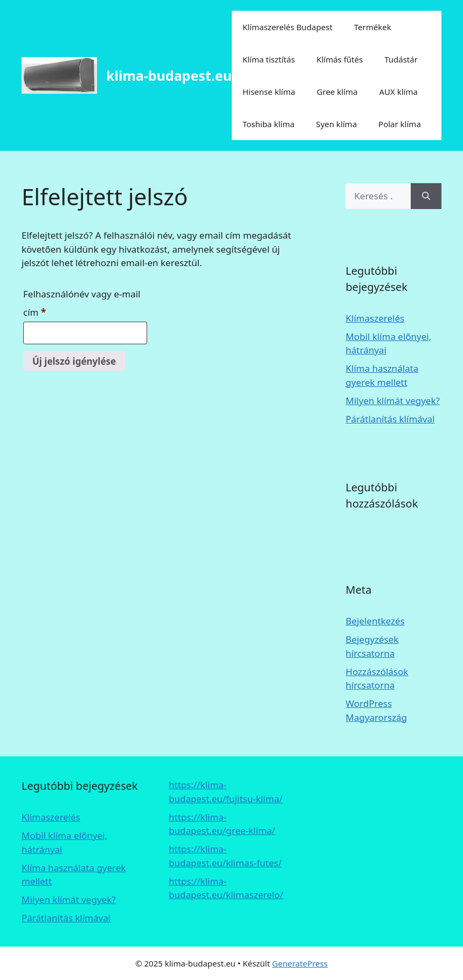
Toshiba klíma (268, 124)
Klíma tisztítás (269, 59)
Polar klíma (400, 124)
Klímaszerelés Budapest (288, 27)
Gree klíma (337, 92)
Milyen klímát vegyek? (393, 401)
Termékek (373, 27)
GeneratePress (300, 963)
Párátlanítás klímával (390, 419)
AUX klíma (398, 92)
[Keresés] (426, 196)
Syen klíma (336, 124)
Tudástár (401, 59)
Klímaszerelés (375, 318)
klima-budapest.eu (169, 75)
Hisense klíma (269, 92)
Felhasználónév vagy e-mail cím (82, 303)
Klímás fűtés (340, 59)
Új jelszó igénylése (74, 361)
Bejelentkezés (375, 621)
